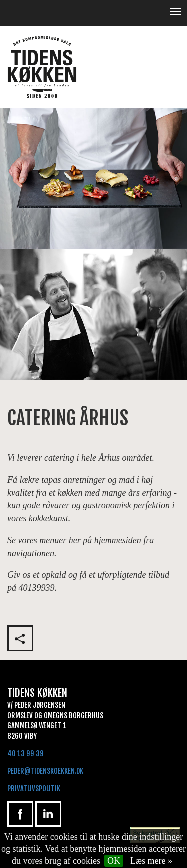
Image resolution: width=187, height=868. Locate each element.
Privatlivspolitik (34, 788)
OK (114, 861)
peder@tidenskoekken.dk (45, 771)
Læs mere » (151, 861)
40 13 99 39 (26, 753)
